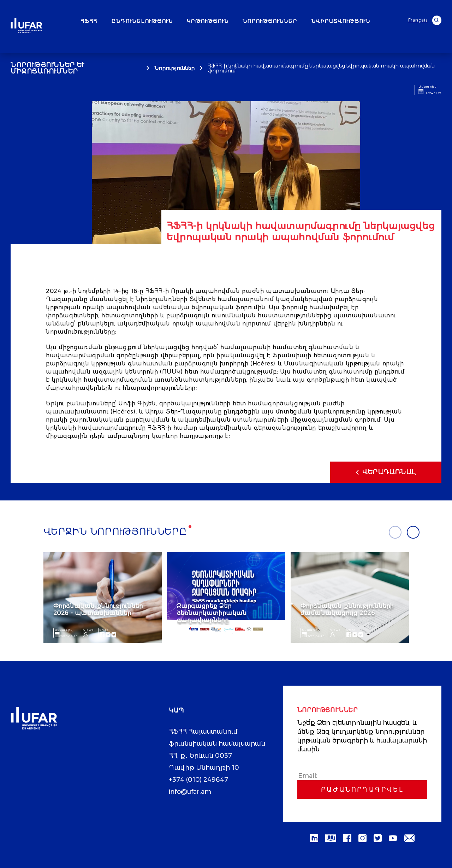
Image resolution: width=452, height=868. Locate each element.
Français (418, 20)
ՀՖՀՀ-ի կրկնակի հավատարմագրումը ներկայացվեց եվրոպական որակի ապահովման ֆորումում (321, 68)
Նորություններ (175, 68)
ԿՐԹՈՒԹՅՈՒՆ (208, 21)
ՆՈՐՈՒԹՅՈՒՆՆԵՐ (270, 21)
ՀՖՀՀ (89, 21)
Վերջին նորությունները (115, 532)
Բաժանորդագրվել (362, 790)
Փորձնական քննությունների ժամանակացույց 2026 (347, 609)
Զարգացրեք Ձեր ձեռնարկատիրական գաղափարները (212, 613)
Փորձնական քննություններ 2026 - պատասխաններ (98, 609)
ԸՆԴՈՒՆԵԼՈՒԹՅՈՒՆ (142, 21)
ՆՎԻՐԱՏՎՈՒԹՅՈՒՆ (341, 21)
